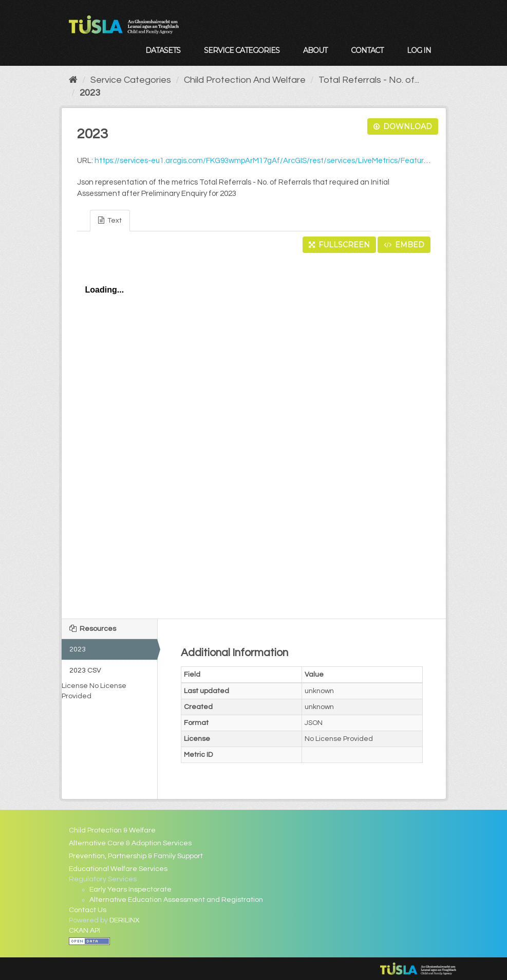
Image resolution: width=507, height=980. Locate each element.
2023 (90, 93)
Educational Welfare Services (118, 869)
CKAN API (85, 931)
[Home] (73, 80)
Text (110, 220)
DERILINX (125, 920)
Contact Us (88, 910)
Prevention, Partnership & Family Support (136, 856)
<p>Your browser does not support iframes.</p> (254, 433)
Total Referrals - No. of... (369, 80)
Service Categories (242, 50)
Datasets (163, 50)
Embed (404, 245)
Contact (367, 50)
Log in (419, 50)
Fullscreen (339, 245)
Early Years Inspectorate (130, 890)
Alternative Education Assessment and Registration (176, 900)
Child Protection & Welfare (112, 830)
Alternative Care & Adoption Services (130, 843)
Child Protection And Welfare (245, 80)
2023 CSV (85, 670)
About (315, 50)
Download (403, 126)
